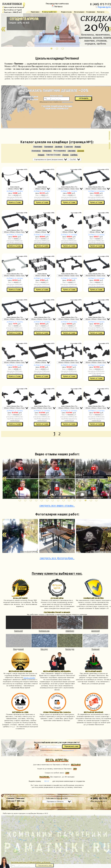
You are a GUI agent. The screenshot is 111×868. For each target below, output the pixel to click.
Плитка (65, 155)
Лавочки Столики (53, 155)
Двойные (59, 147)
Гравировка (47, 151)
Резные (78, 147)
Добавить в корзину (15, 191)
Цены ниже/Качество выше (13, 7)
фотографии (57, 558)
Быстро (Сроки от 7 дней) (12, 10)
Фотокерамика (60, 151)
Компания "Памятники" (16, 798)
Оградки (41, 155)
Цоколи (81, 151)
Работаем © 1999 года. (16, 801)
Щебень (74, 155)
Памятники (38, 147)
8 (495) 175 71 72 (99, 798)
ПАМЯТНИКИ (12, 4)
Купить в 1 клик (15, 202)
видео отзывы (57, 505)
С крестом (68, 147)
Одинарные (49, 147)
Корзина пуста (103, 7)
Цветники (72, 151)
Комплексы (36, 151)
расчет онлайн (29, 677)
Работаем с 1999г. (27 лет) (12, 12)
